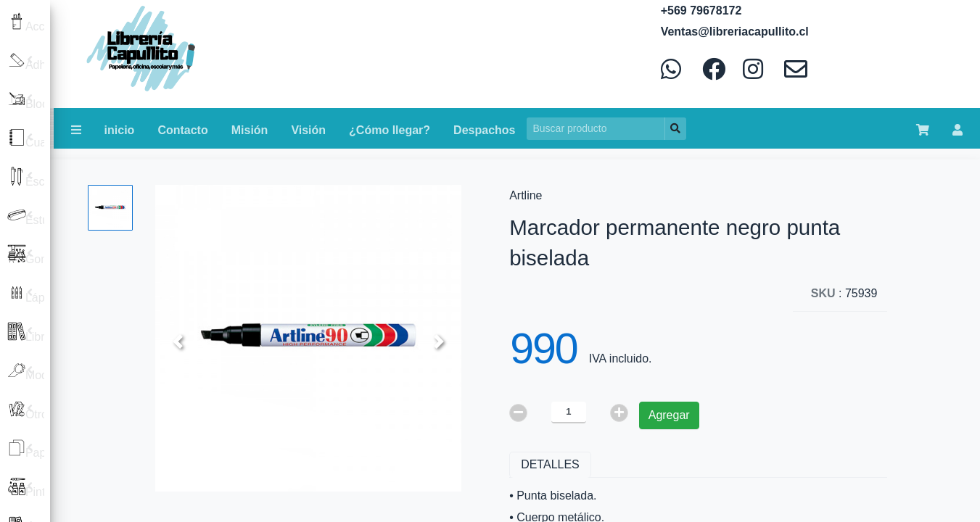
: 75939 (844, 293)
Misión (250, 130)
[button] (178, 341)
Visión (308, 130)
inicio (120, 130)
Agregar (669, 415)
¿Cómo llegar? (390, 130)
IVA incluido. (621, 359)
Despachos (484, 130)
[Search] (596, 129)
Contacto (182, 130)
